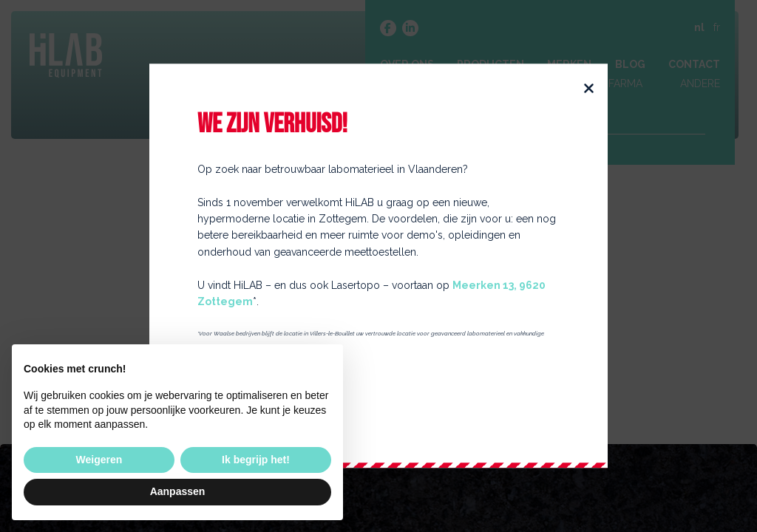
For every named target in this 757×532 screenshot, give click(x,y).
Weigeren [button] (99, 460)
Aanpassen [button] (178, 491)
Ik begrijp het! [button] (256, 460)
